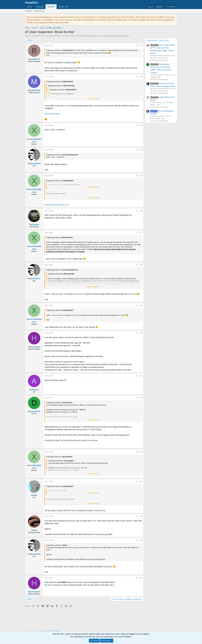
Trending (28, 11)
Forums (51, 7)
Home (30, 7)
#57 (141, 233)
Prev (30, 40)
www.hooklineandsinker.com (57, 205)
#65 (141, 516)
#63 (141, 452)
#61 (141, 376)
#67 (141, 578)
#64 (141, 481)
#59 (141, 305)
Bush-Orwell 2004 (52, 114)
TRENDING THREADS (157, 41)
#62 (141, 398)
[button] (70, 7)
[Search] (171, 7)
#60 (141, 333)
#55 (141, 176)
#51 (141, 45)
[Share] (137, 46)
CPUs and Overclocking (159, 60)
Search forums (39, 11)
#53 (141, 125)
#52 (141, 77)
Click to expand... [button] (93, 99)
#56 (141, 211)
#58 (141, 265)
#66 (141, 540)
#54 (141, 150)
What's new (63, 7)
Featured (40, 7)
